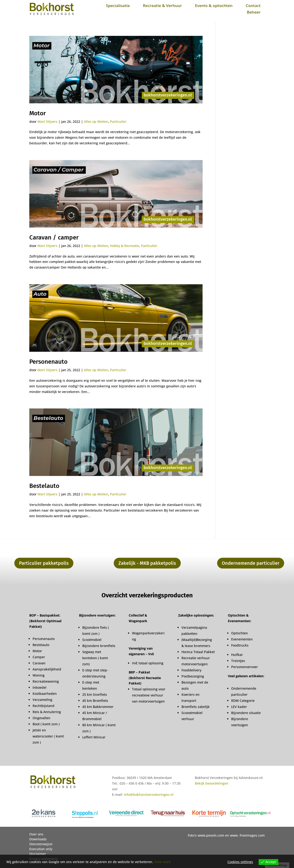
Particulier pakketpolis (44, 563)
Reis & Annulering (47, 712)
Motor (38, 113)
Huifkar (237, 655)
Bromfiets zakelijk (196, 707)
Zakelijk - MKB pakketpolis (147, 563)
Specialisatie (118, 6)
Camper (39, 657)
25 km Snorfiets (95, 694)
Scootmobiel (92, 640)
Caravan (39, 663)
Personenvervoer (245, 667)
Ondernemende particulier (251, 563)
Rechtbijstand (43, 706)
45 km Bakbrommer (98, 707)
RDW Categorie (243, 701)
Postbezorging (193, 676)
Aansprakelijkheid (47, 669)
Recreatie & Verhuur (162, 6)
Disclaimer (38, 854)
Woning (39, 675)
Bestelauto (44, 486)
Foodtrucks (240, 645)
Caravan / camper (54, 238)
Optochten (239, 633)
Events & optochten (214, 6)
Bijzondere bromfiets (99, 646)
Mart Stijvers (47, 122)
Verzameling (42, 700)
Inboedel (40, 687)
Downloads (38, 839)
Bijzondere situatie (246, 713)
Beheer (254, 12)
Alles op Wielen (96, 122)
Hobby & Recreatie (124, 246)
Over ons (36, 834)
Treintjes (238, 661)
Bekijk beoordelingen (212, 783)
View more (162, 862)
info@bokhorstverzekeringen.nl (149, 795)
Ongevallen (41, 718)
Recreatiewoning (46, 681)
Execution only (41, 849)
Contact (253, 6)
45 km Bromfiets (95, 701)
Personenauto (48, 362)
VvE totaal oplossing (148, 663)
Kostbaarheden (45, 694)
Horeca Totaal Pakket (198, 652)
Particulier (118, 122)
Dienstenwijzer (41, 844)
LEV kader (239, 707)
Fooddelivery (191, 670)
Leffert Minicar (94, 737)
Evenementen (242, 639)
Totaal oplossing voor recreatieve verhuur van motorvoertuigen (149, 695)
